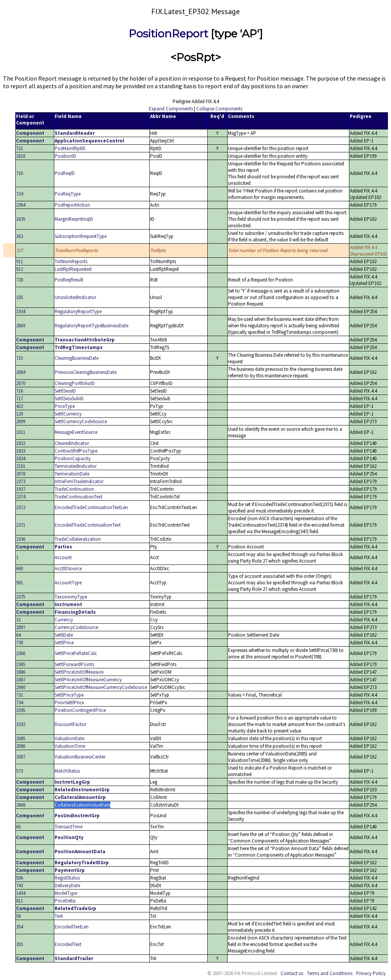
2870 (21, 383)
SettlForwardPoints (74, 664)
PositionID (65, 156)
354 (19, 927)
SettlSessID (65, 391)
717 (19, 399)
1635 (21, 219)
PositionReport (168, 34)
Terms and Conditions (330, 973)
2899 (21, 421)
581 (19, 583)
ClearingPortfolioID (75, 383)
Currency (64, 620)
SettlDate (64, 635)
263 (19, 236)
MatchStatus (67, 771)
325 (19, 297)
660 (19, 568)
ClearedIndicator (72, 443)
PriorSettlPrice (69, 703)
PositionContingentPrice (80, 710)
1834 (21, 458)
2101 (21, 466)
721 (19, 148)
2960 (21, 687)
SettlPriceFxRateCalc (76, 653)
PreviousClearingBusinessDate (86, 372)
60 (18, 827)
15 (18, 620)
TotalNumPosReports (76, 250)
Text (59, 916)
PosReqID (65, 173)
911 (19, 261)
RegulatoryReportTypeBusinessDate (91, 326)
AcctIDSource (68, 568)
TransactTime (69, 827)
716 (19, 391)
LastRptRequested (73, 269)
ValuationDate (69, 738)
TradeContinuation (74, 489)
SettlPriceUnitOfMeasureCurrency (88, 680)
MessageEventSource (76, 432)
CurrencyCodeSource (76, 627)
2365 (21, 664)
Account (63, 557)
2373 (21, 481)
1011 (21, 432)
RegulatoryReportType (78, 311)
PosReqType (68, 194)
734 (19, 703)
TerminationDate (72, 474)
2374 (21, 497)
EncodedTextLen (72, 927)
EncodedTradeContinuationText (88, 525)
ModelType (66, 893)
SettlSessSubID (69, 399)
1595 (21, 710)
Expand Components (171, 109)
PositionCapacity (73, 458)
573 (19, 771)
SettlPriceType (69, 695)
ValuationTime (70, 746)
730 (19, 643)
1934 (21, 311)
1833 (21, 451)
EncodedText (68, 944)
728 (19, 280)
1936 (21, 539)
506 (19, 878)
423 (19, 406)
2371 (21, 525)
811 (19, 901)
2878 (21, 474)
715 (19, 358)
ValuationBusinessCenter (80, 757)
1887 (21, 680)
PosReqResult (69, 280)
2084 (21, 372)
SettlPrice (64, 643)
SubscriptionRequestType (81, 236)
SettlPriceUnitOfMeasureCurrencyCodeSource (101, 687)
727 (19, 250)
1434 (21, 893)
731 (19, 695)
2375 (21, 597)
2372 (21, 507)
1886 (21, 672)
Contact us (292, 973)
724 (19, 194)
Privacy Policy (371, 973)
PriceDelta (65, 901)
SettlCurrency (68, 414)
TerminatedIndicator (76, 466)
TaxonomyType (71, 597)
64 (18, 635)
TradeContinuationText (78, 497)
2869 (21, 326)
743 (19, 885)
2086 (21, 746)
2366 (21, 653)
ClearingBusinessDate (77, 358)
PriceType (65, 406)
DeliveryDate (67, 885)
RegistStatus (67, 878)
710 (19, 173)
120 (19, 414)
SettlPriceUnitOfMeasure (79, 672)
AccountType (68, 583)
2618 (21, 156)
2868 (21, 805)
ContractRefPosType (76, 451)
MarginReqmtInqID (74, 219)
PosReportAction (72, 205)
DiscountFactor (70, 724)
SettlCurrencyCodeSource (81, 421)
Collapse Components (219, 109)
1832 (21, 443)
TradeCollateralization (78, 539)
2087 (21, 757)
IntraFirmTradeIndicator (79, 481)
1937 (21, 489)
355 (19, 944)
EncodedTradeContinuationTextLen (91, 507)
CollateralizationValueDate (82, 805)
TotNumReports (71, 261)
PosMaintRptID (70, 148)
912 (19, 269)
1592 (21, 724)
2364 (21, 205)
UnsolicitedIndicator (75, 297)
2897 (21, 627)
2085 (21, 738)
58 (18, 916)
